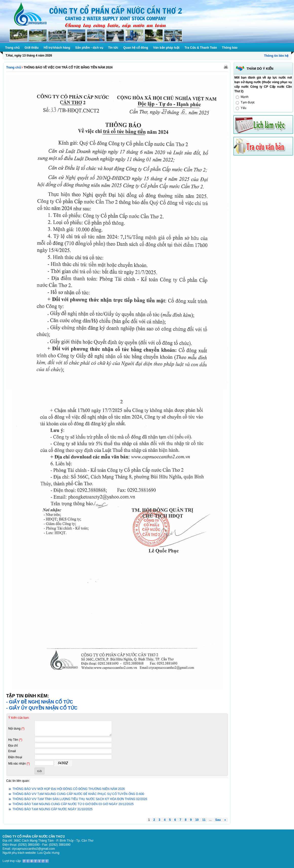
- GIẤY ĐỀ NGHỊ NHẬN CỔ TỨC (40, 702)
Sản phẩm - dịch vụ (89, 48)
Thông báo (230, 48)
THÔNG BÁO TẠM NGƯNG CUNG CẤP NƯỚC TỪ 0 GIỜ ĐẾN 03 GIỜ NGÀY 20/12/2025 (73, 804)
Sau (218, 820)
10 (197, 820)
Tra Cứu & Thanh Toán (201, 48)
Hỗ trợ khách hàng (57, 48)
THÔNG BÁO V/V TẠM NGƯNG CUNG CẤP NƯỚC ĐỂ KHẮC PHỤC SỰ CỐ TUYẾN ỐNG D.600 (79, 794)
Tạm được (248, 102)
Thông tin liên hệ (276, 56)
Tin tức (113, 48)
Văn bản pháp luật (166, 48)
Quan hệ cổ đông (136, 48)
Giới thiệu (32, 48)
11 (204, 820)
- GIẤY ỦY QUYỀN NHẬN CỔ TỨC (42, 708)
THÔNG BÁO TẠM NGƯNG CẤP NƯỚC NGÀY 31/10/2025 (53, 809)
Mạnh (245, 97)
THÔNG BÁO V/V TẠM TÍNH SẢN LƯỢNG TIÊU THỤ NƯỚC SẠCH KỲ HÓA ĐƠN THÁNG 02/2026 (80, 799)
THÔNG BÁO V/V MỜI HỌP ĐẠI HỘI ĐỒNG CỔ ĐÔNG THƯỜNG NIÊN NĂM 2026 (69, 789)
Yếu (244, 108)
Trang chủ (12, 48)
